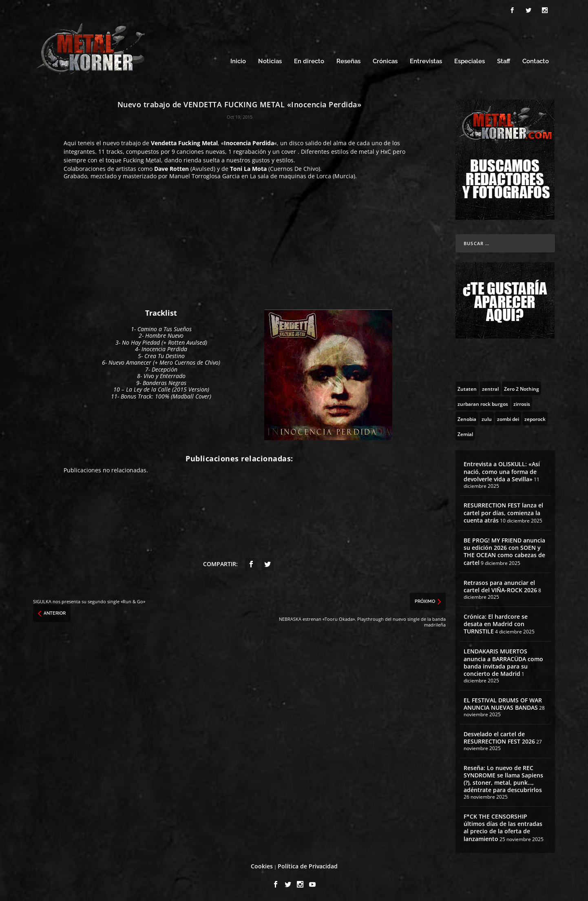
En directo (309, 60)
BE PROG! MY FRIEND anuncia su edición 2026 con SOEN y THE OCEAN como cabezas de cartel (504, 550)
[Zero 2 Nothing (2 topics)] (522, 387)
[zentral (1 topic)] (490, 387)
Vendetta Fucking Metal (184, 142)
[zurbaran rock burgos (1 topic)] (483, 402)
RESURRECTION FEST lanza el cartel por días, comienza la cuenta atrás (503, 511)
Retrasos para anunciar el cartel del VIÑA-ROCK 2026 (500, 585)
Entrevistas (426, 60)
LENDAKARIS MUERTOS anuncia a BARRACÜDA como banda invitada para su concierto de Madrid (503, 661)
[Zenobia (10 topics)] (467, 417)
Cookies (262, 865)
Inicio (238, 60)
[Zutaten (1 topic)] (467, 387)
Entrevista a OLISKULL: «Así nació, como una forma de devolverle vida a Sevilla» (502, 470)
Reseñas (348, 60)
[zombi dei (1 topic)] (508, 417)
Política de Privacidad (308, 865)
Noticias (270, 60)
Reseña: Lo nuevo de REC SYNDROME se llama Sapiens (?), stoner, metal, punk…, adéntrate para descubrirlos (503, 778)
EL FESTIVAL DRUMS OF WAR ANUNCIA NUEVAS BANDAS (503, 703)
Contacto (536, 60)
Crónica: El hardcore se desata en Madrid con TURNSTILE (496, 623)
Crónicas (385, 60)
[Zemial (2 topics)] (465, 432)
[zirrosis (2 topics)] (522, 402)
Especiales (470, 60)
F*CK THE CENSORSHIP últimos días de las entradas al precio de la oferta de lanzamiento (503, 826)
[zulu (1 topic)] (487, 417)
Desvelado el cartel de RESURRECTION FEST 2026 (499, 736)
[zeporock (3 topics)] (535, 417)
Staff (504, 60)
